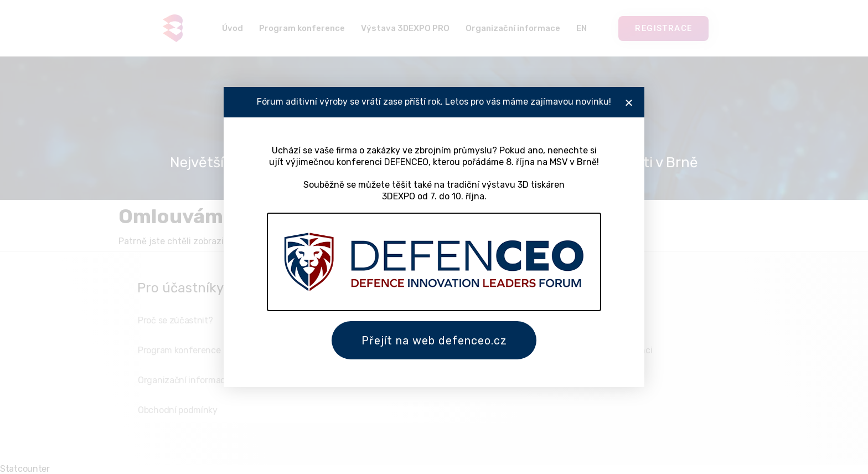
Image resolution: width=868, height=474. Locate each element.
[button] (629, 102)
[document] (434, 237)
